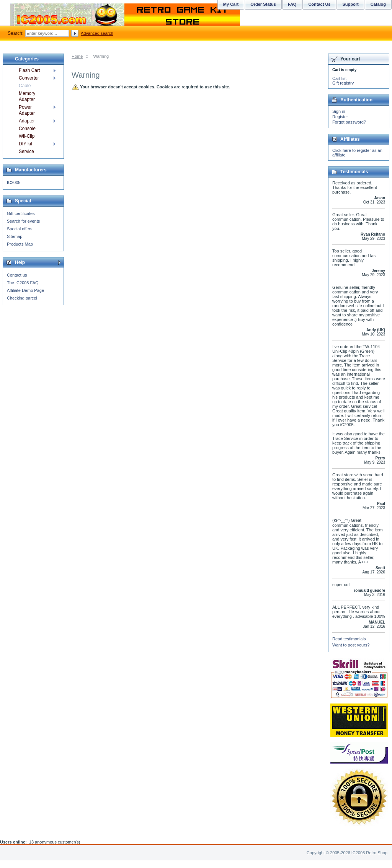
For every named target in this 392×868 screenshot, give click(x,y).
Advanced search (97, 33)
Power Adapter (27, 110)
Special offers (20, 229)
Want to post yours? (351, 645)
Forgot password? (349, 122)
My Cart (231, 4)
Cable (25, 86)
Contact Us (319, 4)
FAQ (292, 4)
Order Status (263, 4)
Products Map (20, 244)
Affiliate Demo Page (25, 290)
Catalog (378, 4)
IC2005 (14, 182)
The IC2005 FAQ (23, 283)
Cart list (339, 78)
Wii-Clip (27, 136)
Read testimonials (349, 639)
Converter (29, 78)
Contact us (17, 275)
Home (77, 56)
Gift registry (343, 83)
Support (350, 4)
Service (26, 151)
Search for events (23, 221)
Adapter (27, 121)
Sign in (339, 111)
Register (340, 117)
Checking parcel (22, 298)
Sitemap (15, 236)
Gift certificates (21, 213)
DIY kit (25, 144)
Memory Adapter (27, 96)
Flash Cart (29, 70)
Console (27, 129)
